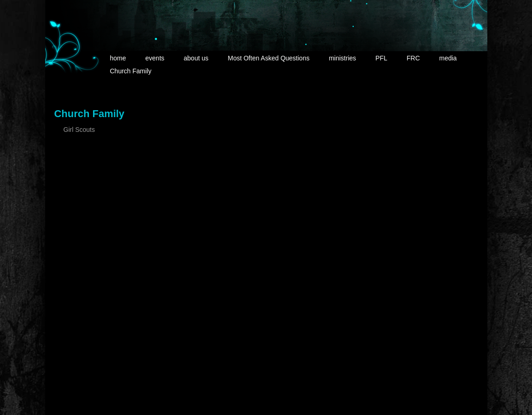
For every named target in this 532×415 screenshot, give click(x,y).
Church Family (131, 71)
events (155, 58)
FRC (413, 58)
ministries (342, 58)
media (448, 58)
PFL (381, 58)
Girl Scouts (79, 130)
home (118, 58)
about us (196, 58)
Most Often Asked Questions (269, 58)
